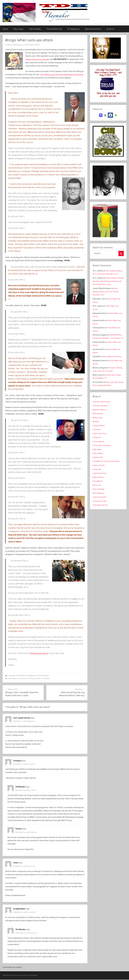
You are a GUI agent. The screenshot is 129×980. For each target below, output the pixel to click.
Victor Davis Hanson (101, 518)
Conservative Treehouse (103, 458)
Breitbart (96, 434)
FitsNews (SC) (99, 470)
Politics (46, 676)
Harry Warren (13, 679)
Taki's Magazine (99, 506)
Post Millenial (98, 494)
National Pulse (99, 490)
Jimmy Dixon (24, 679)
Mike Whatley (35, 29)
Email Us (110, 29)
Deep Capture (99, 466)
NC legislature (74, 29)
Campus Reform (100, 439)
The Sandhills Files (54, 29)
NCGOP (40, 676)
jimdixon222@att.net (39, 653)
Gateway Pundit (99, 478)
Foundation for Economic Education (108, 474)
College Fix (98, 450)
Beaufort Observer (100, 423)
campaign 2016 (14, 676)
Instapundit (97, 482)
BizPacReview (99, 427)
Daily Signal (98, 462)
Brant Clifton (35, 45)
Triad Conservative (101, 510)
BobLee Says (98, 431)
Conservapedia (99, 454)
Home (5, 29)
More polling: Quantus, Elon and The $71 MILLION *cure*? (108, 274)
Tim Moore (45, 679)
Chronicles (97, 442)
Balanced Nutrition (93, 29)
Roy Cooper (19, 29)
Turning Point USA (100, 514)
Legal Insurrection (100, 486)
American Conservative (103, 415)
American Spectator (101, 419)
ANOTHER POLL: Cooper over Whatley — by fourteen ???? (107, 345)
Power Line (97, 498)
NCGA (32, 679)
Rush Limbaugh (99, 502)
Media (23, 676)
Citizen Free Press (100, 446)
